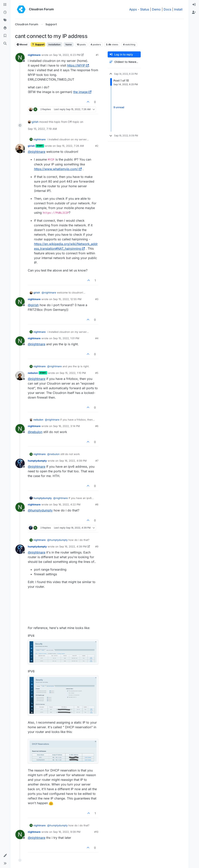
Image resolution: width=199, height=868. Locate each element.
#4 (97, 338)
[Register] (194, 12)
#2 (97, 146)
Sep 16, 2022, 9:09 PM (67, 832)
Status (145, 9)
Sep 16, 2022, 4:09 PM (73, 461)
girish (35, 122)
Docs (167, 9)
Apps (133, 9)
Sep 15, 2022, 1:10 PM (73, 373)
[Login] (194, 5)
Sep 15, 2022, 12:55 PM (67, 299)
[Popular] (5, 28)
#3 (97, 299)
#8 (97, 504)
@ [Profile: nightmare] (37, 152)
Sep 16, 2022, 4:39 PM (73, 546)
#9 (97, 546)
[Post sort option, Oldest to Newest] (124, 62)
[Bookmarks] (5, 36)
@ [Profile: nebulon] (35, 432)
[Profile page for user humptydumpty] (20, 463)
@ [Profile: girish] (33, 305)
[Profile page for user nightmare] (20, 58)
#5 (97, 373)
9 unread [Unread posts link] (119, 107)
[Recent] (5, 12)
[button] (5, 856)
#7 (97, 461)
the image (82, 92)
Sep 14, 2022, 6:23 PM (67, 55)
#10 (96, 832)
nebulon (33, 373)
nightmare (34, 55)
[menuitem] (194, 5)
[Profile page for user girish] (20, 148)
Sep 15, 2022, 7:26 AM (70, 146)
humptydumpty (37, 461)
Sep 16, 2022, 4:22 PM (67, 504)
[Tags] (5, 20)
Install (178, 9)
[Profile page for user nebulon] (20, 376)
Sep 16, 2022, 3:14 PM (66, 426)
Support (38, 44)
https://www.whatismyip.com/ (58, 169)
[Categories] (5, 5)
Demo (156, 9)
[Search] (5, 44)
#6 (97, 426)
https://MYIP (78, 65)
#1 (97, 55)
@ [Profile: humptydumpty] (40, 510)
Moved (22, 44)
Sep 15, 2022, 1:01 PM (66, 338)
